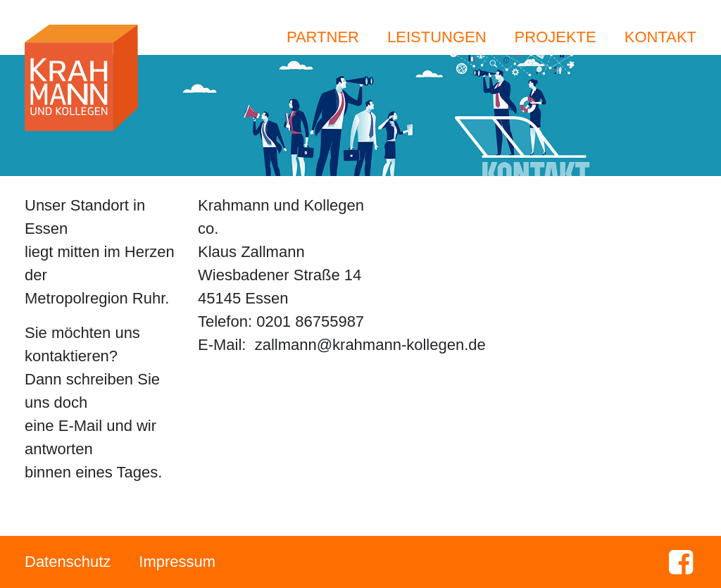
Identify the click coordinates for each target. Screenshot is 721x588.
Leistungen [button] (437, 37)
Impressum (177, 562)
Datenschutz (68, 562)
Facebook (681, 562)
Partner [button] (323, 37)
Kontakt (660, 37)
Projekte (556, 37)
